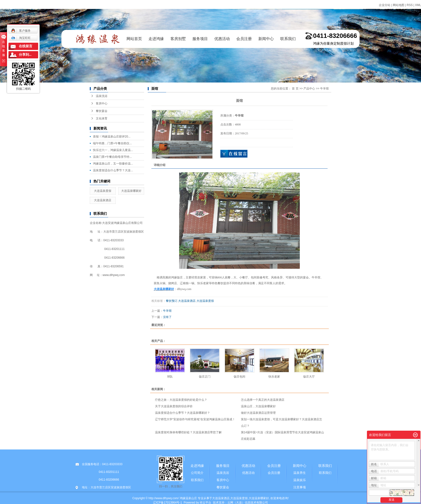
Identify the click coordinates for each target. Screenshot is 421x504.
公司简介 (197, 473)
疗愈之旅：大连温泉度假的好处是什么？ (181, 400)
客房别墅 (178, 39)
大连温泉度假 (103, 191)
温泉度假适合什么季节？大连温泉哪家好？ (182, 413)
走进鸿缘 (156, 39)
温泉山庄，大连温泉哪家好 (258, 406)
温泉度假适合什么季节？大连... (113, 170)
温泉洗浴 (102, 96)
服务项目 (200, 39)
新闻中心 (266, 39)
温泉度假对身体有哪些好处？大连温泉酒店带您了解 (188, 432)
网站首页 (134, 39)
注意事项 (300, 487)
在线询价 (234, 154)
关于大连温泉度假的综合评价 (174, 406)
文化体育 (102, 118)
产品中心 (309, 89)
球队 (170, 377)
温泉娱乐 (300, 480)
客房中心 (102, 104)
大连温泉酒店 (103, 200)
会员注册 (244, 39)
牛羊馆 (324, 89)
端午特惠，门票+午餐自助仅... (112, 143)
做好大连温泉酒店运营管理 (258, 413)
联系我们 (288, 39)
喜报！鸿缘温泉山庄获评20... (112, 137)
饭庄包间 (239, 377)
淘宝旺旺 (21, 38)
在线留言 (26, 46)
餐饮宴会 (102, 111)
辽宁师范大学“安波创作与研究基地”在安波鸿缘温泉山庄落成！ (195, 419)
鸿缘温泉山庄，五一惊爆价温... (113, 164)
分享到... (25, 55)
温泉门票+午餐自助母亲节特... (112, 157)
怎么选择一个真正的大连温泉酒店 (263, 400)
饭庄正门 (205, 377)
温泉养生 (300, 473)
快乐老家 (274, 377)
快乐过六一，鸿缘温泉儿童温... (113, 150)
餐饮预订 (172, 301)
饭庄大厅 (309, 377)
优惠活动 (222, 39)
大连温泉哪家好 (131, 191)
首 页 (295, 89)
